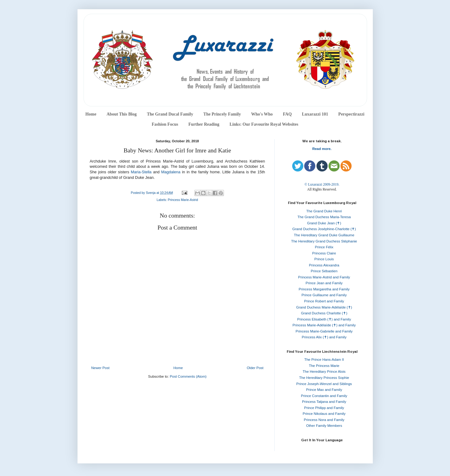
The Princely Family (222, 114)
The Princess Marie (324, 366)
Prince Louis (324, 259)
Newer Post (100, 368)
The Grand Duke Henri (324, 211)
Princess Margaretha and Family (324, 289)
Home (91, 114)
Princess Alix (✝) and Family (324, 337)
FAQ (287, 114)
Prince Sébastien (324, 271)
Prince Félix (324, 247)
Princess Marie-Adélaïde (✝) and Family (324, 325)
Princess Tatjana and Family (324, 402)
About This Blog (121, 114)
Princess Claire (324, 253)
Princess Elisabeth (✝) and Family (324, 319)
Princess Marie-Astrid (183, 200)
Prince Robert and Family (324, 301)
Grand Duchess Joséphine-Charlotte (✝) (324, 229)
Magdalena (171, 172)
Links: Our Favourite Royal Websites (264, 124)
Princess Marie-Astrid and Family (324, 277)
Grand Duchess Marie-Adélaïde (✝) (324, 307)
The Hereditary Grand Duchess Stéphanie (324, 241)
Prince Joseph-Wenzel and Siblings (324, 384)
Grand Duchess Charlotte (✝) (324, 313)
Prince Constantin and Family (324, 396)
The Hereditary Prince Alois (324, 372)
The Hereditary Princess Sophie (324, 378)
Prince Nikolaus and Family (324, 414)
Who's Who (262, 114)
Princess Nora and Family (324, 420)
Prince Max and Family (324, 390)
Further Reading (204, 124)
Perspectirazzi (351, 114)
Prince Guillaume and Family (324, 295)
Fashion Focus (165, 124)
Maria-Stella (141, 172)
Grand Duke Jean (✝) (324, 223)
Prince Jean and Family (324, 283)
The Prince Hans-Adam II (324, 360)
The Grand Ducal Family (170, 114)
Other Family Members (324, 426)
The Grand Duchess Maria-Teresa (324, 217)
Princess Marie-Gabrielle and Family (324, 331)
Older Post (255, 368)
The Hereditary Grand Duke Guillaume (324, 235)
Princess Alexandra (324, 265)
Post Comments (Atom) (188, 376)
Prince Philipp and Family (324, 408)
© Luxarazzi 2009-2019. (322, 184)
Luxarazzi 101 (315, 114)
